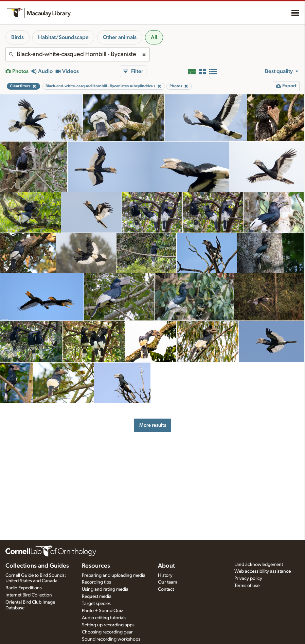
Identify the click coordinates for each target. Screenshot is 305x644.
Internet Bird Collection (29, 595)
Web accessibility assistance (263, 571)
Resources (96, 566)
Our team (167, 582)
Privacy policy (248, 578)
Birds (17, 37)
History (165, 575)
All (154, 37)
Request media (97, 596)
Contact (166, 589)
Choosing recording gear (107, 632)
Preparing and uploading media (114, 575)
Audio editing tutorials (104, 618)
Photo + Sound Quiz (102, 611)
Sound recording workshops (111, 639)
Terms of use (247, 586)
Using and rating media (105, 589)
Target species (96, 604)
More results (153, 425)
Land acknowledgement (259, 565)
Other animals (120, 37)
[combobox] (78, 54)
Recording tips (96, 582)
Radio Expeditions (24, 588)
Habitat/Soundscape (63, 37)
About (166, 566)
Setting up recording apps (108, 625)
